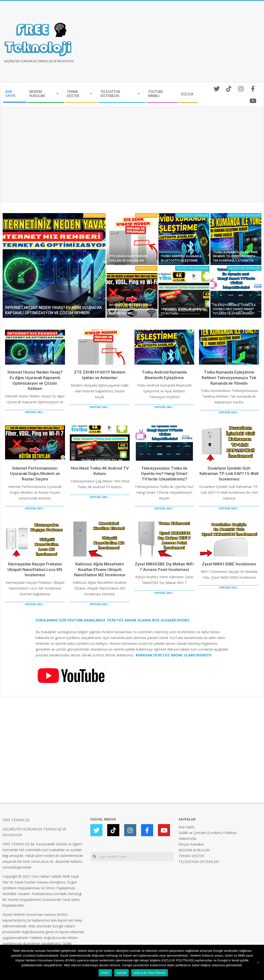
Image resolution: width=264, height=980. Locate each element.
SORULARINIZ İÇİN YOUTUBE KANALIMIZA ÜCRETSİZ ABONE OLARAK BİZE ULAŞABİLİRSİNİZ (113, 620)
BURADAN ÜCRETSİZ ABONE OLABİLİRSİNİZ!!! (174, 655)
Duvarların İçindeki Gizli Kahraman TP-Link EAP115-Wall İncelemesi (229, 474)
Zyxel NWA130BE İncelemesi (229, 564)
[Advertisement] (197, 43)
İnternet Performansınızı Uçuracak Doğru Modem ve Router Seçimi (131, 309)
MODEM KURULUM (194, 850)
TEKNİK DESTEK (94, 215)
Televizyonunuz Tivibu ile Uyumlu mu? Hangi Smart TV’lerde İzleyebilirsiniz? (234, 309)
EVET (105, 973)
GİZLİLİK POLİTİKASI (149, 973)
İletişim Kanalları (191, 844)
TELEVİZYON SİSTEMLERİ (192, 215)
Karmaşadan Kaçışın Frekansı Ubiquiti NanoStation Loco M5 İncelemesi (35, 569)
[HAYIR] (258, 962)
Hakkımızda (187, 838)
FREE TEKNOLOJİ (16, 820)
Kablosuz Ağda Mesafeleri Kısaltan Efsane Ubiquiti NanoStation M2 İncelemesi (100, 569)
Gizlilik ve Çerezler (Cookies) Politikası (208, 833)
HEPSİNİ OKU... (35, 412)
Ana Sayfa (186, 827)
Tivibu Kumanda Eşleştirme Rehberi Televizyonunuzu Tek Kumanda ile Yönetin (235, 256)
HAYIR (121, 973)
